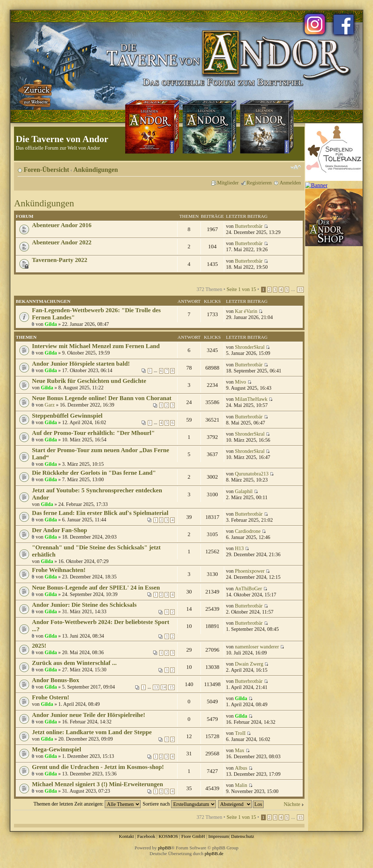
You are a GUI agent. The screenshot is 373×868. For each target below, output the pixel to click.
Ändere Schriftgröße (296, 167)
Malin (241, 785)
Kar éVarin (246, 311)
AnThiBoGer (248, 588)
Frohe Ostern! (51, 697)
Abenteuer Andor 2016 (62, 225)
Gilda (51, 324)
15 (300, 290)
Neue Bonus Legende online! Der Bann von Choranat (102, 398)
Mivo (240, 382)
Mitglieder (228, 183)
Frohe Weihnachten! (59, 570)
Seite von (241, 289)
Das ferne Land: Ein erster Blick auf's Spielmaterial (100, 513)
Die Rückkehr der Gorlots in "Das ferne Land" (94, 473)
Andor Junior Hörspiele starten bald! (81, 364)
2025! (39, 646)
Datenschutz (242, 836)
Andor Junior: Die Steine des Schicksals (84, 605)
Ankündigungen (96, 170)
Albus (241, 768)
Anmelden (290, 183)
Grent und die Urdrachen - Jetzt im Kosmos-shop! (98, 767)
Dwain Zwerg (249, 664)
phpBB (164, 848)
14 (164, 687)
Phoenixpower (250, 571)
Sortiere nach (179, 804)
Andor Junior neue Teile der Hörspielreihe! (89, 715)
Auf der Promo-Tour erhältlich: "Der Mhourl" (93, 433)
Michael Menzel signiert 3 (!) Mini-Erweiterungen (97, 784)
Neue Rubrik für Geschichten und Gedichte (89, 381)
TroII (240, 733)
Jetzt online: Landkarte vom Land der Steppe (92, 732)
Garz (50, 405)
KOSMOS (168, 836)
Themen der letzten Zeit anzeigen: (87, 804)
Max (240, 750)
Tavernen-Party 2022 (60, 260)
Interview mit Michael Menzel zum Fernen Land (96, 346)
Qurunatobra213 (252, 474)
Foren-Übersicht (46, 170)
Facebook (146, 836)
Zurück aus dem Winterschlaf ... (74, 663)
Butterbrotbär (249, 226)
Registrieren (259, 183)
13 (156, 687)
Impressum (219, 836)
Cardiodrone (248, 531)
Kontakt (126, 836)
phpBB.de (214, 853)
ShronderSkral (250, 347)
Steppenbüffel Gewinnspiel (67, 416)
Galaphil (244, 491)
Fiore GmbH (193, 836)
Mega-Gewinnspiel (56, 749)
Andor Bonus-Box (56, 680)
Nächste (292, 804)
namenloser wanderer (257, 647)
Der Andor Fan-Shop (60, 530)
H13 (239, 548)
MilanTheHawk (251, 399)
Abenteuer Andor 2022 (62, 242)
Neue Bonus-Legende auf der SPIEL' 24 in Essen (96, 588)
